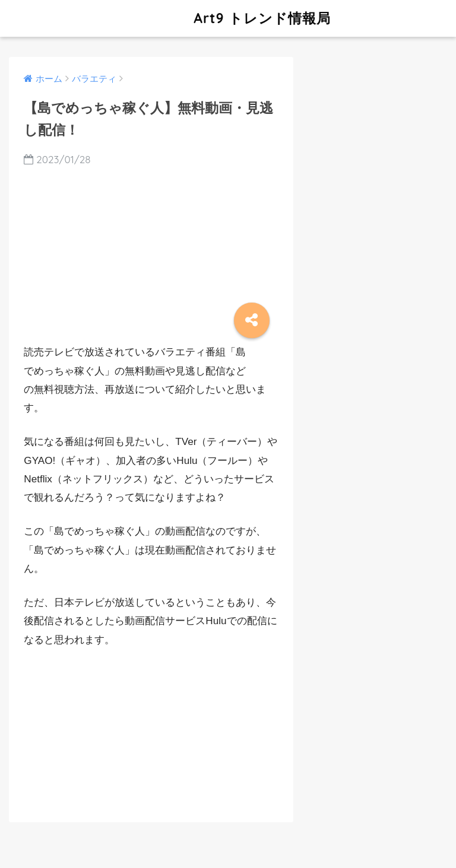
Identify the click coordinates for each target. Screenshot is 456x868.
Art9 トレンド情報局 (171, 18)
